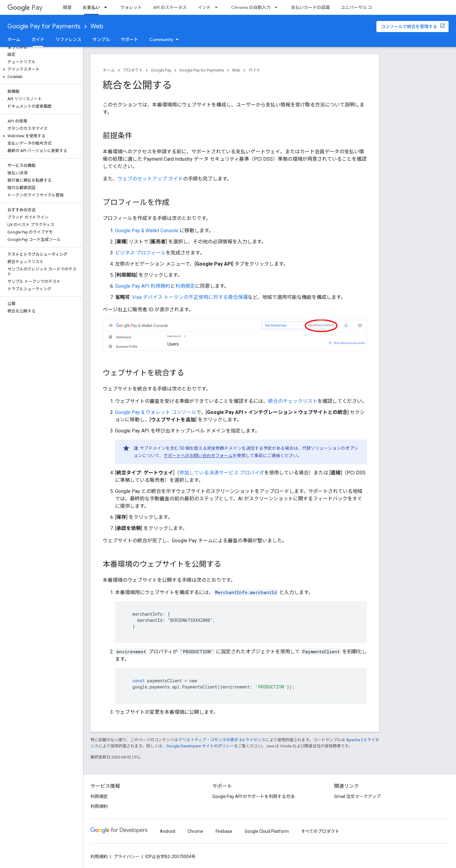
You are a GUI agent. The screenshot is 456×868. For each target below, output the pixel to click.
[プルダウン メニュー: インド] (218, 7)
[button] (40, 69)
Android (168, 831)
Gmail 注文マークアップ (357, 796)
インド (204, 7)
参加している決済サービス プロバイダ (222, 473)
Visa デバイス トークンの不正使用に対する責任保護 (190, 297)
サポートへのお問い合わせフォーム (198, 456)
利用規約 (99, 806)
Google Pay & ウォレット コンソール (156, 412)
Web (97, 26)
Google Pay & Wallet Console (147, 231)
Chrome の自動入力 (251, 7)
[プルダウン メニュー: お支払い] (107, 7)
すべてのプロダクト (320, 831)
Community (161, 39)
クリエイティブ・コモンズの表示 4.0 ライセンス (222, 740)
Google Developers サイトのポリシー (200, 746)
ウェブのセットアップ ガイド (150, 179)
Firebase (224, 831)
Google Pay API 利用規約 (143, 286)
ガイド (254, 70)
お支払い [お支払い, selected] (91, 7)
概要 (67, 7)
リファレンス (68, 39)
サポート (130, 39)
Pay (25, 8)
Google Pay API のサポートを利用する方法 (253, 796)
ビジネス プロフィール (140, 253)
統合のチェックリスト (293, 401)
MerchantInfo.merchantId (246, 592)
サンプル (101, 39)
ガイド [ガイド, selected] (38, 39)
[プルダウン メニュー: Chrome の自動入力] (278, 7)
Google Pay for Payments (44, 26)
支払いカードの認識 (310, 7)
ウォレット (131, 7)
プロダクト (133, 70)
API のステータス (170, 7)
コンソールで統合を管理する (409, 27)
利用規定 (185, 286)
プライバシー (126, 857)
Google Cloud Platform (267, 831)
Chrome (195, 831)
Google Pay (161, 70)
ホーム (14, 39)
